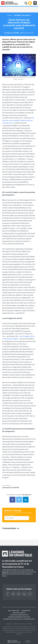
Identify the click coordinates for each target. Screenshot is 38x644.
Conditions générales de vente (19, 617)
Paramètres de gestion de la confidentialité (19, 619)
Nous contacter (13, 611)
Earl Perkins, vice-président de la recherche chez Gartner (18, 120)
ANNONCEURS (26, 611)
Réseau (10, 15)
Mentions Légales (19, 613)
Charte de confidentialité (19, 615)
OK (32, 518)
